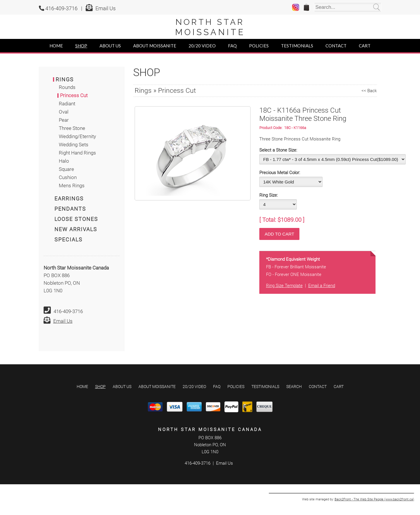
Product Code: (272, 128)
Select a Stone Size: (278, 150)
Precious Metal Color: (280, 173)
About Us (110, 46)
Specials (68, 240)
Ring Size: (269, 195)
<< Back (369, 91)
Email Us (106, 8)
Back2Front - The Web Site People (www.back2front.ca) (374, 499)
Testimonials (297, 46)
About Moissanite (155, 46)
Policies (259, 46)
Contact (336, 46)
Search (294, 387)
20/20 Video (202, 46)
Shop (81, 46)
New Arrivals (76, 229)
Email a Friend (322, 286)
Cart (365, 46)
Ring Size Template (284, 286)
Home (56, 46)
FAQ (232, 46)
